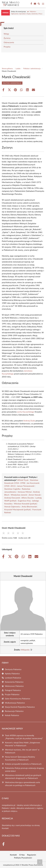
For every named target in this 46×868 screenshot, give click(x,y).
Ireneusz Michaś (25, 492)
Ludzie (18, 68)
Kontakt (5, 828)
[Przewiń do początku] (40, 862)
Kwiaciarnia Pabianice (14, 682)
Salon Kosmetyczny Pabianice (18, 699)
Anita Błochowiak (29, 506)
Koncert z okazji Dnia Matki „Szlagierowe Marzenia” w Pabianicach (23, 744)
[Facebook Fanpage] (31, 4)
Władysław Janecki (19, 495)
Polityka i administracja (32, 68)
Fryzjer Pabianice (12, 694)
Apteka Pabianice (12, 673)
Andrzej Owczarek (12, 498)
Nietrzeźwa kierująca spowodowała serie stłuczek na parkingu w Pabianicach (23, 784)
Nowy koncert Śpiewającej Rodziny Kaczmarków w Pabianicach (20, 758)
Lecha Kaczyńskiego (26, 412)
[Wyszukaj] (39, 4)
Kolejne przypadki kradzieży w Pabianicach (23, 764)
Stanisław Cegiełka (12, 489)
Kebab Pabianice (12, 715)
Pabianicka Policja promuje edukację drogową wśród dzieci (25, 769)
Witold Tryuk (23, 480)
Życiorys (7, 38)
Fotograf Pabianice (13, 690)
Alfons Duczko (28, 498)
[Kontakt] (35, 4)
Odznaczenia (9, 42)
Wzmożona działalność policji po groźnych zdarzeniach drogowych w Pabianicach (23, 777)
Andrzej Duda (29, 421)
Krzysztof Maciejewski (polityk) (18, 509)
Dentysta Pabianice (13, 669)
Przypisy (7, 47)
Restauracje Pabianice (14, 711)
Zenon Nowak (35, 495)
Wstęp (6, 34)
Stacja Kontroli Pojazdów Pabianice (20, 707)
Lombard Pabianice (13, 678)
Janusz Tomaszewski (26, 486)
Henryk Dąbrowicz (12, 506)
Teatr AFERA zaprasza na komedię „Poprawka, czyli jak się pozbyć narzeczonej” (24, 737)
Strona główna (7, 68)
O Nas (22, 855)
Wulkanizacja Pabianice (15, 703)
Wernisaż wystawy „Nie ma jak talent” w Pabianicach (22, 751)
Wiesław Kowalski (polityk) (25, 504)
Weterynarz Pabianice (14, 686)
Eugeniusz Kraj (24, 501)
